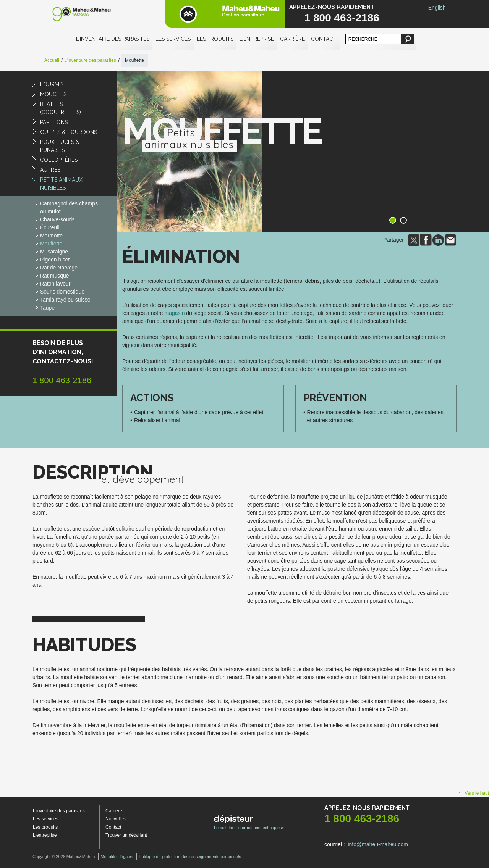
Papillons (54, 122)
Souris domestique (62, 292)
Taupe (47, 308)
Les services (173, 39)
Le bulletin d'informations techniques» (249, 823)
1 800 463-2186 (342, 18)
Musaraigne (54, 252)
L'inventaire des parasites (113, 39)
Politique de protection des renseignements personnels (190, 857)
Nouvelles (116, 819)
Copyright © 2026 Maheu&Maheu (64, 857)
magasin (175, 313)
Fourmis (52, 84)
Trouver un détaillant (126, 835)
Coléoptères (59, 160)
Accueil (52, 60)
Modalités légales (117, 857)
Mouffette (51, 244)
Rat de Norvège (59, 268)
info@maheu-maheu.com (378, 844)
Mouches (53, 94)
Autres (50, 170)
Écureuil (50, 227)
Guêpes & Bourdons (69, 132)
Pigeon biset (55, 260)
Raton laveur (55, 284)
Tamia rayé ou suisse (65, 300)
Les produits (215, 39)
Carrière (292, 39)
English (437, 8)
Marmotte (51, 236)
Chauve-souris (57, 219)
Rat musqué (54, 276)
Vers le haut (472, 793)
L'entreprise (257, 39)
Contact (324, 39)
